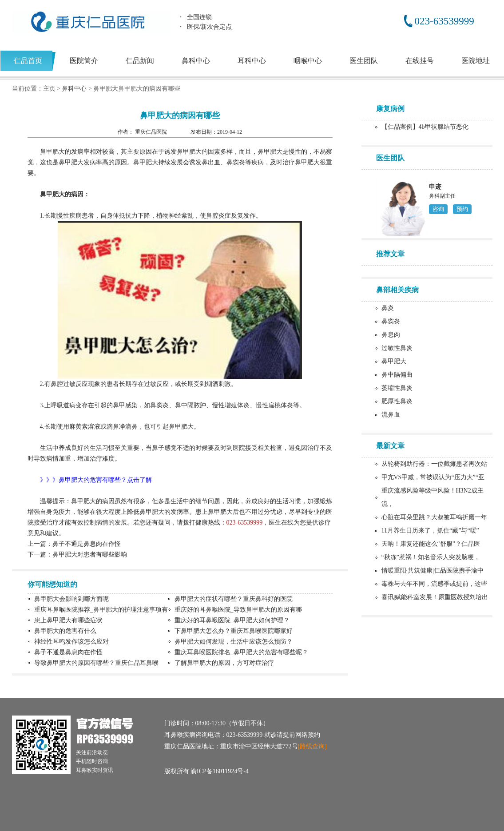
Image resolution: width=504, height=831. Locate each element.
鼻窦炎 (391, 321)
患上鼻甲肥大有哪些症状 (68, 620)
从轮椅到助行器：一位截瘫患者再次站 (434, 464)
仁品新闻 (140, 61)
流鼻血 (391, 415)
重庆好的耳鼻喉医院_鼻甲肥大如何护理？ (232, 620)
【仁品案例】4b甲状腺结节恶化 (425, 127)
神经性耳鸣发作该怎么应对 (71, 642)
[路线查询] (312, 746)
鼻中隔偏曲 (397, 375)
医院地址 (476, 61)
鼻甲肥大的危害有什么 (65, 631)
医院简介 (84, 61)
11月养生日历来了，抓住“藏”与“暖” (430, 531)
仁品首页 (28, 61)
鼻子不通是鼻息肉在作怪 (87, 544)
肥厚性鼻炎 (397, 401)
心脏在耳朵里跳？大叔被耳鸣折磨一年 (434, 517)
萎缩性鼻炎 (397, 388)
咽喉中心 (308, 61)
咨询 (438, 209)
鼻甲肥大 (106, 89)
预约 (462, 209)
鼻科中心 (196, 61)
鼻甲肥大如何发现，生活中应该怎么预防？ (234, 642)
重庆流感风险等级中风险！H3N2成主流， (433, 497)
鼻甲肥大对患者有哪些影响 (90, 555)
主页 (49, 89)
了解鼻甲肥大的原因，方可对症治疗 (224, 663)
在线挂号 (420, 61)
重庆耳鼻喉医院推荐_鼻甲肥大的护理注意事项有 (101, 610)
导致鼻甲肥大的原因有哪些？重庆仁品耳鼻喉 (96, 663)
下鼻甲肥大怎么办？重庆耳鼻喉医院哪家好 (234, 631)
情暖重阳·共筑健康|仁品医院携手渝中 (433, 571)
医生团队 (364, 61)
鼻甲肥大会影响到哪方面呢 (71, 599)
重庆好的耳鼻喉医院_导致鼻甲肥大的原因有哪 (238, 610)
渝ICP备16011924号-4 (220, 771)
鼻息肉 (391, 335)
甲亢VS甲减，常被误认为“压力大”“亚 (433, 477)
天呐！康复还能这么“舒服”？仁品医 (431, 544)
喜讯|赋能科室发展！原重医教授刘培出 (435, 597)
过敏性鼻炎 (397, 348)
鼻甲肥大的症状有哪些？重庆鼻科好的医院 (234, 599)
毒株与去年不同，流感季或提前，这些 (434, 584)
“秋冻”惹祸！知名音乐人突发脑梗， (431, 557)
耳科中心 (252, 61)
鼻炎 (388, 308)
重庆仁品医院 (152, 132)
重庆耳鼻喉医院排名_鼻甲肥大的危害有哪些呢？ (241, 652)
